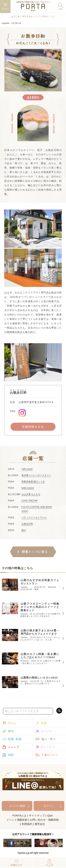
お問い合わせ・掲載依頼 (44, 820)
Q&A (50, 815)
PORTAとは (19, 815)
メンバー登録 (17, 806)
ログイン (49, 806)
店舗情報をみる (33, 427)
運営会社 (40, 824)
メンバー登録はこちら (44, 16)
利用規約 (27, 824)
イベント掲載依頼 (17, 820)
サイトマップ (37, 815)
